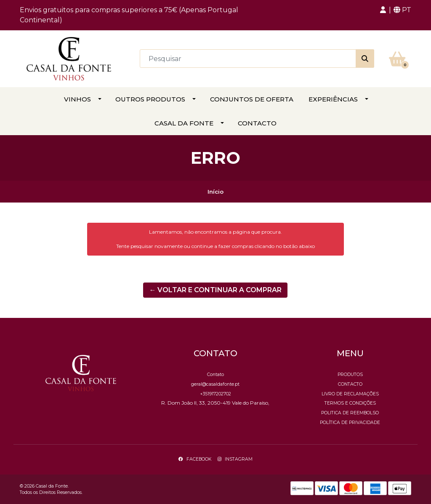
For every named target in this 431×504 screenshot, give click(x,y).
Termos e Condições (350, 403)
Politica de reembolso (350, 413)
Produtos (350, 375)
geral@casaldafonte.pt (215, 384)
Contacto (257, 123)
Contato (215, 375)
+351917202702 (215, 394)
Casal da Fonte (184, 123)
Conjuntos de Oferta (252, 99)
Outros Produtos (150, 99)
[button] (383, 10)
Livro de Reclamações (350, 394)
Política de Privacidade (350, 423)
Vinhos (77, 99)
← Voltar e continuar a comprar (215, 290)
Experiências (333, 99)
